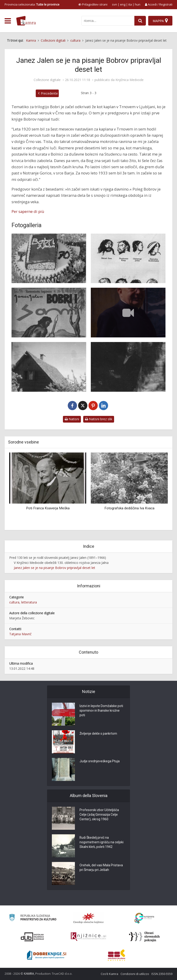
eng (123, 4)
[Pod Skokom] (128, 367)
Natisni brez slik (99, 419)
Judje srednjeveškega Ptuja (100, 761)
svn (115, 4)
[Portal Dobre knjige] (47, 955)
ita (130, 4)
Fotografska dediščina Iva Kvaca (129, 508)
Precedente (49, 93)
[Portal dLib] (32, 937)
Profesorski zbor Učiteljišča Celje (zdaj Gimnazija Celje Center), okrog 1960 (99, 815)
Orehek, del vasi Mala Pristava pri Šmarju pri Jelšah (101, 868)
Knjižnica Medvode (130, 80)
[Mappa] (160, 21)
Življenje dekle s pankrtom (98, 734)
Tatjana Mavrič (20, 634)
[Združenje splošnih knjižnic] (117, 955)
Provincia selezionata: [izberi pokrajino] (32, 4)
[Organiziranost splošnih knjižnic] (88, 918)
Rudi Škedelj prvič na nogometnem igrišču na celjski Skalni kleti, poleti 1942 (102, 842)
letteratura (29, 602)
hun (138, 4)
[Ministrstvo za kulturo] (33, 918)
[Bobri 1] (49, 313)
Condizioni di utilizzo (135, 974)
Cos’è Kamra (109, 974)
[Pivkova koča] (49, 367)
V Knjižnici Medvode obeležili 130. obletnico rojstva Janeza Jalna (61, 563)
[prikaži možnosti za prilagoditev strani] (93, 4)
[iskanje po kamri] (108, 21)
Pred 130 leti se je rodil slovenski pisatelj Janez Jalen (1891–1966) (58, 558)
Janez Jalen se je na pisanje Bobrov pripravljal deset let (55, 568)
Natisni (72, 419)
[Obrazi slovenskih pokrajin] (144, 937)
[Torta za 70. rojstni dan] (49, 258)
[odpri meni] (8, 21)
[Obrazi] (128, 258)
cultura (14, 602)
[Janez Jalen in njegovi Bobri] (128, 313)
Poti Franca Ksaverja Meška (48, 508)
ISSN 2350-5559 (162, 974)
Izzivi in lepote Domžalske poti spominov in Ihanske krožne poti (101, 711)
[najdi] (140, 21)
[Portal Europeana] (144, 918)
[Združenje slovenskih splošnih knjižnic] (88, 937)
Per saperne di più (28, 211)
